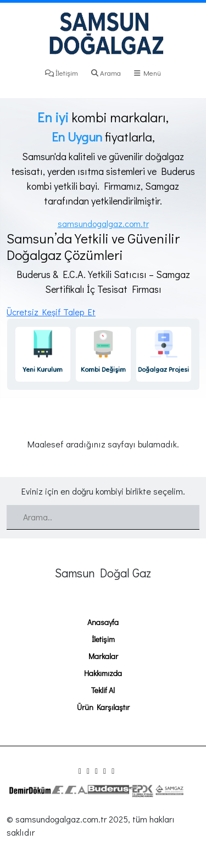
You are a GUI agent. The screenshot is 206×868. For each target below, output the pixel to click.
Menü (147, 73)
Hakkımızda (103, 673)
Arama (106, 73)
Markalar (103, 656)
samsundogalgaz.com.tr (103, 223)
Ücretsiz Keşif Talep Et (51, 312)
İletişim (62, 73)
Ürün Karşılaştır (103, 707)
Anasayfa (103, 622)
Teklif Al (103, 690)
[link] (43, 354)
